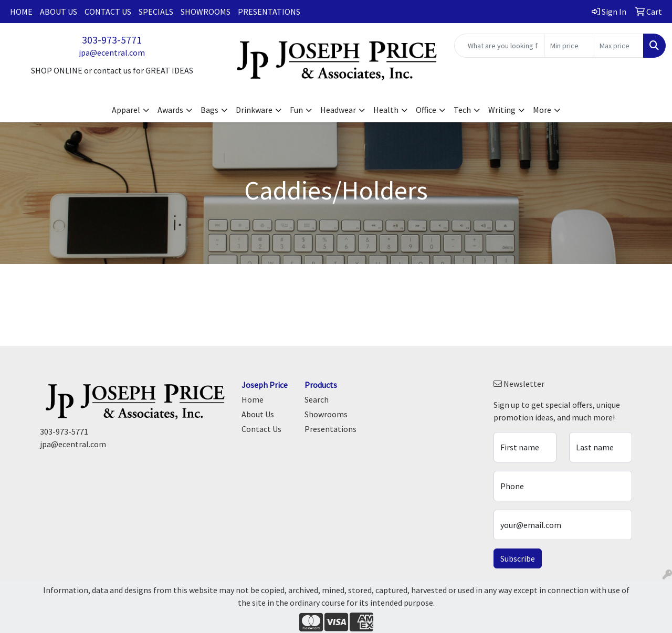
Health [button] (386, 110)
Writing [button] (502, 110)
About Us (59, 12)
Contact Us (108, 12)
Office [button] (426, 110)
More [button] (542, 110)
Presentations (269, 12)
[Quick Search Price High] (619, 46)
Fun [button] (296, 110)
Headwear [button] (338, 110)
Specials (156, 12)
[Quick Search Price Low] (569, 46)
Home (21, 12)
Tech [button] (462, 110)
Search (317, 399)
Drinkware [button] (254, 110)
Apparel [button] (126, 110)
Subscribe (518, 558)
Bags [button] (209, 110)
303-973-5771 (112, 40)
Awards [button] (170, 110)
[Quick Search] (500, 46)
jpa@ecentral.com (112, 52)
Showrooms (206, 12)
